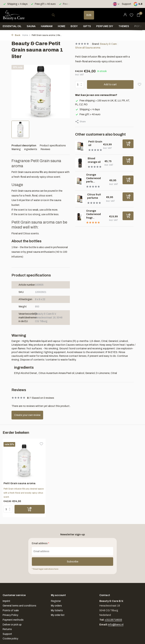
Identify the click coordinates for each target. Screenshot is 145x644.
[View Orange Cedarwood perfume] (79, 181)
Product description (24, 146)
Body (74, 26)
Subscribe (73, 562)
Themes (124, 26)
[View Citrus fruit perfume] (80, 199)
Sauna (31, 26)
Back (16, 35)
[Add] (128, 144)
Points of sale (11, 610)
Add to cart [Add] (110, 85)
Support (127, 4)
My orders (56, 606)
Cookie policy (10, 639)
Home (62, 26)
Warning (16, 149)
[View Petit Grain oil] (80, 146)
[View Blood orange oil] (80, 163)
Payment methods (13, 620)
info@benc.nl (116, 625)
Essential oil (12, 26)
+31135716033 (113, 620)
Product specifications (53, 146)
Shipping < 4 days (88, 109)
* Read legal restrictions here (45, 569)
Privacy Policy (10, 615)
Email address (40, 543)
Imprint (6, 601)
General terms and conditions (19, 606)
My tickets (57, 610)
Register (56, 601)
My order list (58, 615)
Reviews (45, 149)
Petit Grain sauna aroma (20, 483)
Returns (7, 629)
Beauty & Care (108, 44)
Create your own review (27, 415)
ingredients (31, 149)
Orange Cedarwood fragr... (93, 214)
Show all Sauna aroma (88, 48)
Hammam (47, 26)
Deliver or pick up (12, 625)
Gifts (87, 26)
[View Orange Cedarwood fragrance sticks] (79, 217)
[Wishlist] (131, 15)
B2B (89, 15)
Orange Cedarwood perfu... (93, 178)
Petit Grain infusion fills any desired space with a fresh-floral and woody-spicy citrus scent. (24, 493)
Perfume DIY (105, 26)
